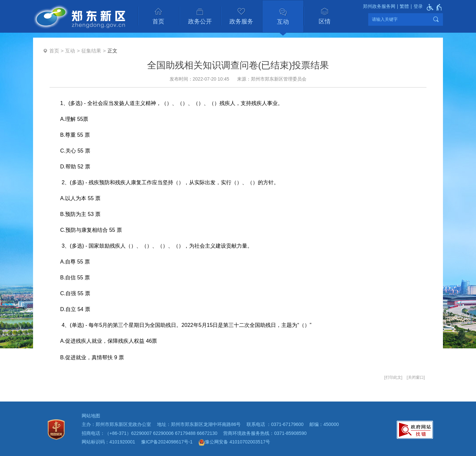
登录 (418, 6)
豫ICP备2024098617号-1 (167, 442)
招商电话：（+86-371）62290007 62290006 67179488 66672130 (150, 433)
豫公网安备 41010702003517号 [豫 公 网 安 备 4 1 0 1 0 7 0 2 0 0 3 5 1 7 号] (234, 442)
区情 (325, 21)
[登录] (416, 6)
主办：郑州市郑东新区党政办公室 (116, 424)
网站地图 (91, 416)
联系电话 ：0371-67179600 (275, 424)
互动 (283, 22)
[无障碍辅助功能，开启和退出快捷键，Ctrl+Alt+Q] (435, 7)
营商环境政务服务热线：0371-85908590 (265, 433)
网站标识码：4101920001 (108, 442)
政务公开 (200, 21)
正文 (112, 51)
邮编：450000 (324, 424)
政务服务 (241, 21)
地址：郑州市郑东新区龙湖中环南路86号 (199, 424)
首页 (158, 21)
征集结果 (91, 51)
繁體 (404, 6)
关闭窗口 (416, 377)
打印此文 (393, 377)
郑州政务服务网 (379, 6)
